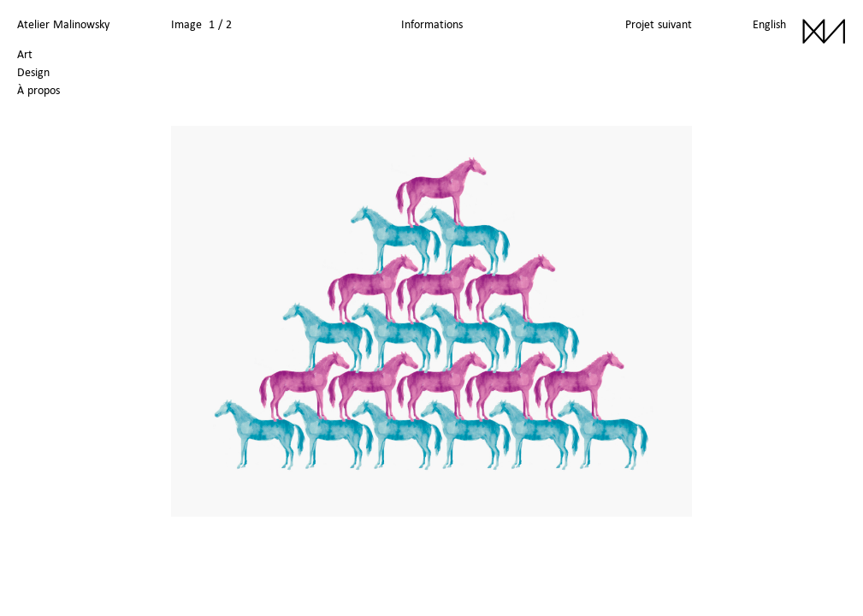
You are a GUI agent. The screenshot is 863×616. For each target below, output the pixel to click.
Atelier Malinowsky (63, 24)
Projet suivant (659, 24)
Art (25, 54)
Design (33, 72)
